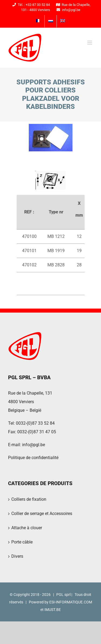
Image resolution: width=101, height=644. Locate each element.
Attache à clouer (27, 528)
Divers (17, 556)
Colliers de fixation (29, 499)
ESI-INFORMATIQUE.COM (71, 602)
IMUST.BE (53, 610)
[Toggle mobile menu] (90, 43)
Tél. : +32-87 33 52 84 (30, 5)
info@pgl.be (34, 445)
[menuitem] (39, 21)
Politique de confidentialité (33, 458)
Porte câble (22, 542)
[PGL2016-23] (51, 137)
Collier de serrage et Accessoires (42, 514)
